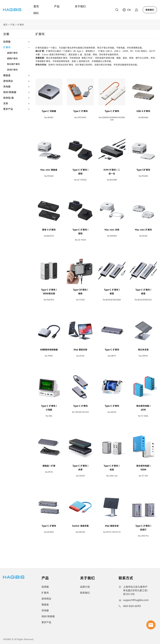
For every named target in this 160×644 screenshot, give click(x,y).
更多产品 (8, 109)
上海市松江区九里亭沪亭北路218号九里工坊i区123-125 (135, 590)
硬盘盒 (7, 75)
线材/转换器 (10, 92)
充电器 (7, 86)
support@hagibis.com (136, 600)
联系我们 (150, 10)
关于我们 (80, 6)
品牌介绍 (85, 586)
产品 (57, 6)
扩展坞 (21, 24)
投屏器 (7, 41)
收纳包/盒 (9, 97)
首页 (36, 6)
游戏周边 (8, 81)
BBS (36, 13)
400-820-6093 (132, 606)
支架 (6, 103)
